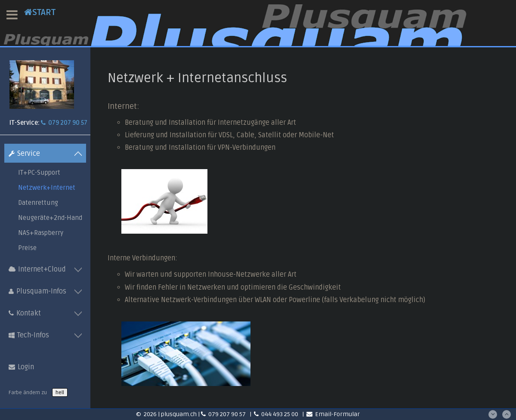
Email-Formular (333, 414)
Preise (27, 248)
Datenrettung (38, 203)
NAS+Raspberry (41, 233)
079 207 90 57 (64, 123)
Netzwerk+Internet (47, 188)
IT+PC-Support (39, 173)
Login (21, 367)
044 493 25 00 (277, 414)
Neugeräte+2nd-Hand (50, 218)
